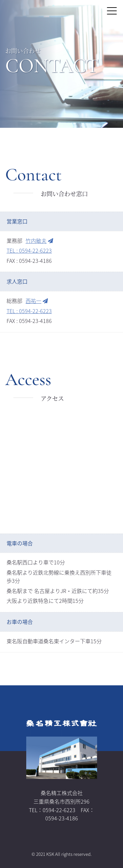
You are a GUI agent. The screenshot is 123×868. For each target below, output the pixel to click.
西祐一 (37, 301)
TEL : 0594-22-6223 (29, 250)
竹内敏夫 (39, 240)
